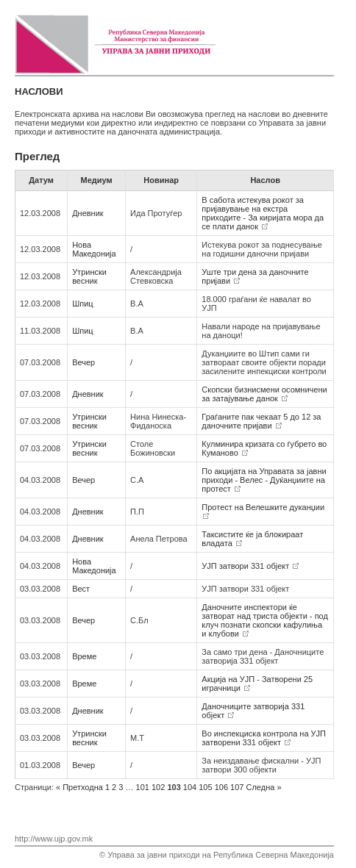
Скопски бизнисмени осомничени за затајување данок (264, 394)
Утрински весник (89, 276)
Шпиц (82, 304)
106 (221, 787)
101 (143, 787)
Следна (264, 787)
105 (205, 787)
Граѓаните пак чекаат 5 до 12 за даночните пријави (261, 421)
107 (237, 787)
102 (158, 787)
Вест (81, 589)
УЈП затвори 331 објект (250, 566)
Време (84, 656)
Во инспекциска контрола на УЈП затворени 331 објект (264, 738)
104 (190, 787)
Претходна (79, 787)
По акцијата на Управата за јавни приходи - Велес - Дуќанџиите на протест (264, 480)
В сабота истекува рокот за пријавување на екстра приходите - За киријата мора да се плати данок (263, 213)
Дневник (88, 213)
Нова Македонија (94, 249)
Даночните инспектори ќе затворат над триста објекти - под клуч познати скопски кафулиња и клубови (265, 620)
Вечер (83, 362)
